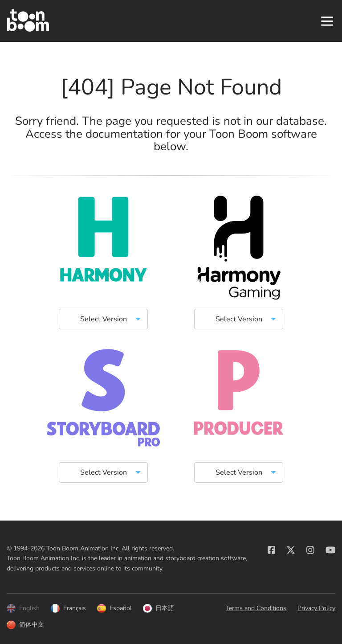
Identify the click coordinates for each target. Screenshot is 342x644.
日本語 (159, 609)
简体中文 (25, 625)
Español (114, 609)
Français (68, 609)
